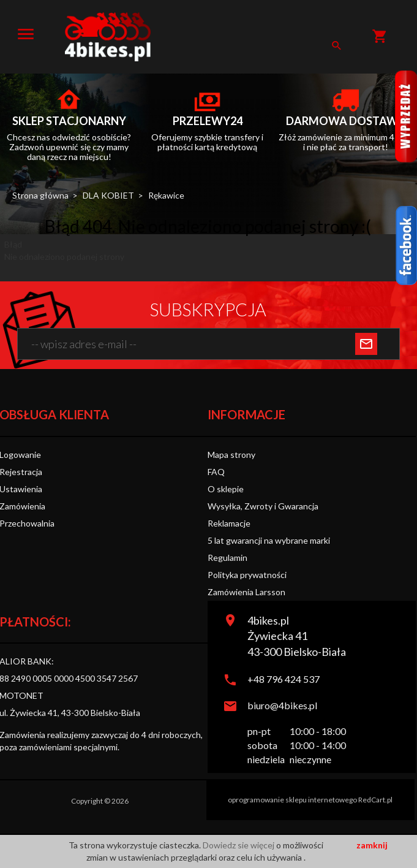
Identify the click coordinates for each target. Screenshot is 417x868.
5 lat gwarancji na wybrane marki (269, 540)
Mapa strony (231, 455)
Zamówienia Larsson (246, 592)
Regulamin (227, 558)
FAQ (216, 472)
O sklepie (226, 489)
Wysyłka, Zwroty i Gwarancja (263, 506)
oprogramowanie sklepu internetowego (292, 800)
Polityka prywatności (247, 575)
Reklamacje (229, 523)
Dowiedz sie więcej (239, 845)
